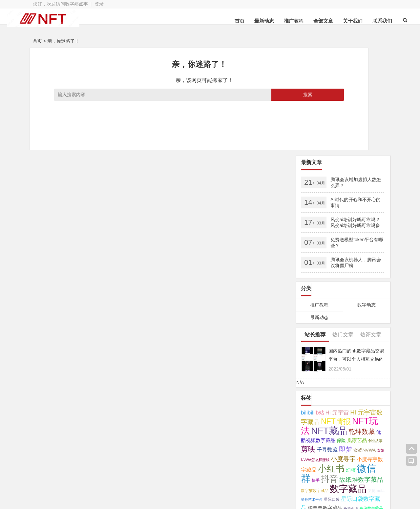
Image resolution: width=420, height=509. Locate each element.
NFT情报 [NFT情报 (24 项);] (336, 314)
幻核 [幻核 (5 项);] (351, 362)
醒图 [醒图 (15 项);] (321, 418)
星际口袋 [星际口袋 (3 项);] (332, 392)
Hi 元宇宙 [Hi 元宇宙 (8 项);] (337, 305)
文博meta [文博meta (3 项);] (376, 383)
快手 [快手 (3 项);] (316, 373)
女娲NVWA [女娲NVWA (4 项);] (365, 342)
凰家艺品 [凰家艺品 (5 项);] (357, 333)
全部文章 (300, 21)
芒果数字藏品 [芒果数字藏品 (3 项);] (329, 410)
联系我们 (359, 21)
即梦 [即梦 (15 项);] (346, 342)
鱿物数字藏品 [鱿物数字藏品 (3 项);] (368, 419)
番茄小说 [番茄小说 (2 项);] (351, 401)
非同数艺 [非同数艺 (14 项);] (342, 418)
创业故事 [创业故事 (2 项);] (375, 333)
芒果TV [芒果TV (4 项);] (308, 410)
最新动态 (241, 21)
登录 (99, 4)
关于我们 (330, 21)
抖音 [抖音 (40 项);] (329, 371)
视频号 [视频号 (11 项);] (351, 409)
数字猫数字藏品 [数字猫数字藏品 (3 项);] (315, 383)
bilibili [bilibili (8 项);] (308, 305)
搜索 (243, 95)
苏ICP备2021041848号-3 (210, 478)
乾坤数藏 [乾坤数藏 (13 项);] (362, 324)
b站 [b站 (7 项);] (320, 305)
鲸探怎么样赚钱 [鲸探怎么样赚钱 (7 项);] (339, 429)
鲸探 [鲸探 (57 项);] (310, 428)
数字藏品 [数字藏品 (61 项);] (348, 381)
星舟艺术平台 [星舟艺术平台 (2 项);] (312, 392)
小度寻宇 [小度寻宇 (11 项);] (343, 351)
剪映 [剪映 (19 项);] (308, 341)
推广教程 (271, 21)
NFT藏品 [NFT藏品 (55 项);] (329, 323)
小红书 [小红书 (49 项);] (331, 361)
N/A (300, 275)
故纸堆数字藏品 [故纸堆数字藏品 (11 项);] (361, 372)
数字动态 (367, 197)
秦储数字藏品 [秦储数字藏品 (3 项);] (371, 401)
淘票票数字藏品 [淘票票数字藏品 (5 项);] (325, 400)
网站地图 (165, 478)
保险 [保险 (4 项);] (341, 333)
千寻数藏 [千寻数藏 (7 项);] (327, 342)
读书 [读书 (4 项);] (367, 410)
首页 (217, 21)
